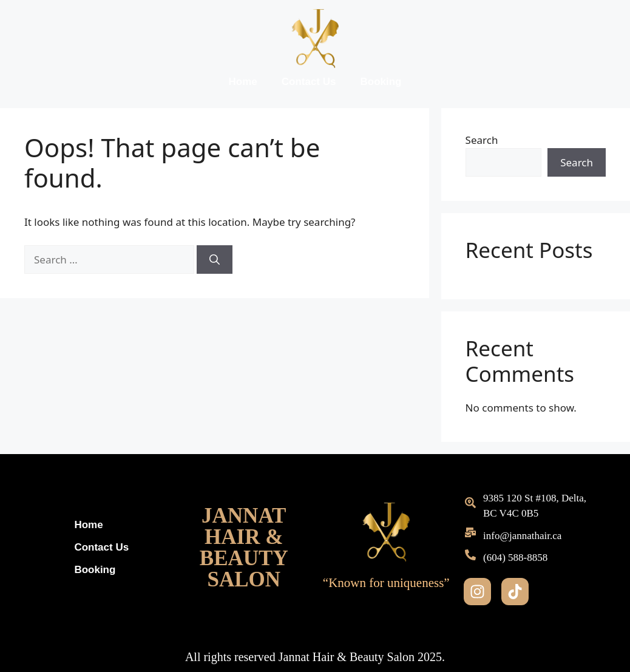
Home (243, 82)
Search (482, 140)
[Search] (215, 260)
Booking (381, 82)
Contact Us (309, 82)
